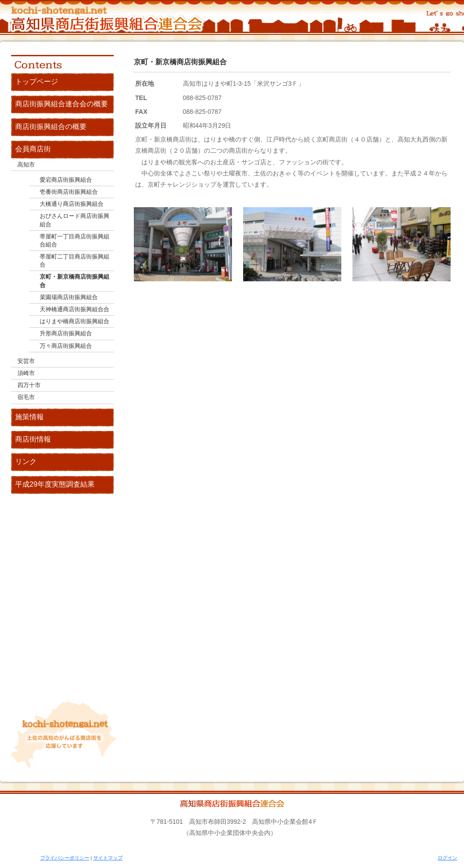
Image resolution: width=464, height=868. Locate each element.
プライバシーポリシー (65, 858)
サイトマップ (108, 858)
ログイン (447, 858)
